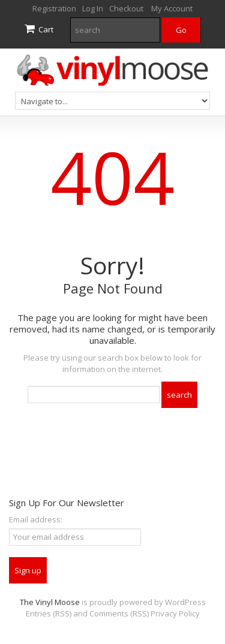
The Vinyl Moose (50, 602)
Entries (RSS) (49, 613)
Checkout (126, 8)
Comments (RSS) (119, 613)
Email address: (36, 519)
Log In (93, 8)
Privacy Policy (175, 613)
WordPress (185, 602)
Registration (54, 8)
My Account (172, 8)
